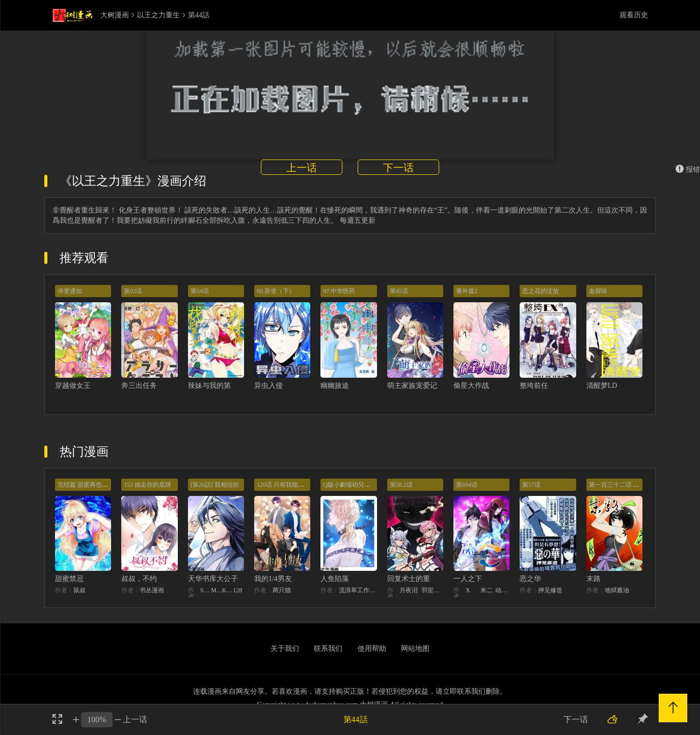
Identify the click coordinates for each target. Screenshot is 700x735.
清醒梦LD (602, 386)
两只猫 (282, 590)
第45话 (399, 291)
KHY (228, 590)
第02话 (133, 291)
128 (237, 590)
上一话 (302, 168)
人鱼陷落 (335, 579)
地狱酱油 (617, 590)
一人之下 (468, 579)
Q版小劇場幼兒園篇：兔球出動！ (368, 485)
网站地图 (415, 649)
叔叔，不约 (139, 579)
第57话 (531, 485)
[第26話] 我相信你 (215, 485)
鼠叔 (79, 590)
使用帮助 (372, 649)
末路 (594, 579)
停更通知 (70, 291)
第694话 (467, 485)
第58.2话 (401, 485)
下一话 (398, 168)
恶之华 (530, 579)
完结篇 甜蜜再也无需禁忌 (92, 485)
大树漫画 (115, 15)
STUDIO (206, 590)
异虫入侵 (268, 386)
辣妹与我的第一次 (217, 386)
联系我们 (328, 649)
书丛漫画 (152, 590)
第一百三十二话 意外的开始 (626, 485)
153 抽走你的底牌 (147, 485)
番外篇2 (467, 291)
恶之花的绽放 (541, 291)
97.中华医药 (339, 291)
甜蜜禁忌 (69, 579)
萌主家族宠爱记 (412, 386)
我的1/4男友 (273, 579)
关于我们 (285, 649)
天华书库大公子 (213, 579)
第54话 (200, 291)
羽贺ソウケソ (432, 590)
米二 (487, 590)
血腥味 (598, 291)
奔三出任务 (139, 386)
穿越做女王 (73, 386)
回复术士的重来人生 (419, 579)
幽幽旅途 (335, 386)
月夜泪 (409, 590)
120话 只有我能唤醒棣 (287, 485)
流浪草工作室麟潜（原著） (358, 590)
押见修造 (550, 590)
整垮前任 (534, 386)
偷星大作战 (471, 386)
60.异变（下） (276, 291)
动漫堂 (503, 590)
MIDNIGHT (217, 590)
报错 (688, 169)
